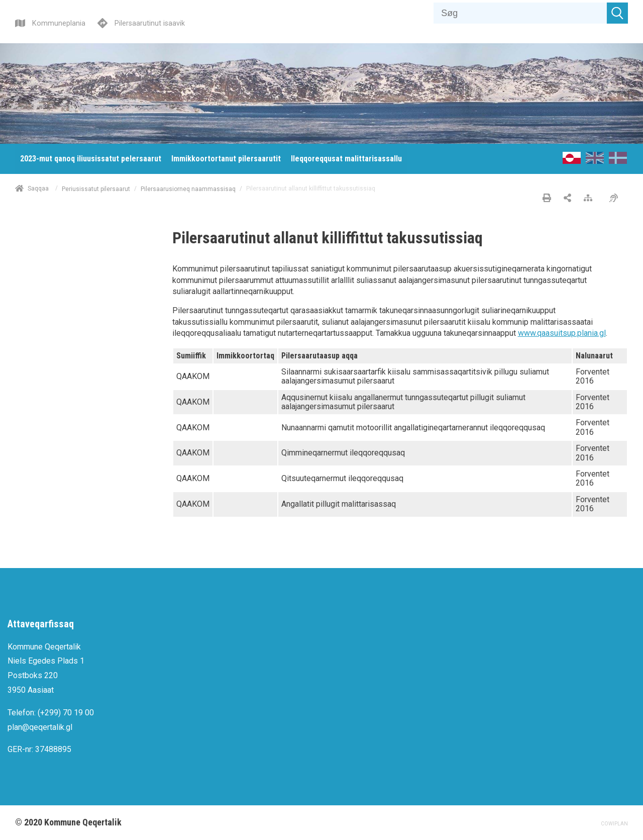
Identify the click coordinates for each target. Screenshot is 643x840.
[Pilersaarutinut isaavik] (141, 22)
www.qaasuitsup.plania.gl (562, 333)
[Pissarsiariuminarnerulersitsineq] (616, 199)
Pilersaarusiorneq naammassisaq (188, 189)
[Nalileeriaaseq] (591, 199)
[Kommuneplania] (50, 22)
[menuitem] (91, 159)
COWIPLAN (614, 824)
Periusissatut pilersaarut (96, 189)
